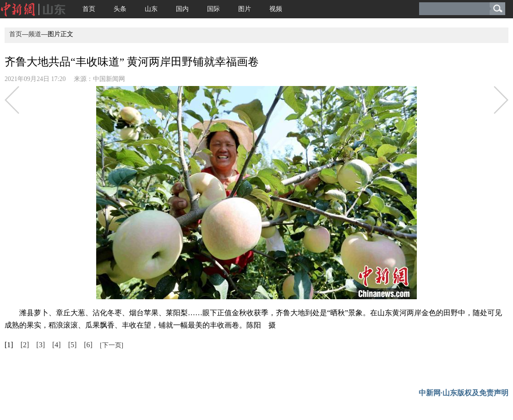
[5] (73, 345)
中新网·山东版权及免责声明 (464, 393)
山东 (151, 9)
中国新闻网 (109, 79)
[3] (41, 345)
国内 (182, 9)
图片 (245, 9)
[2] (25, 345)
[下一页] (112, 345)
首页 (89, 9)
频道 (35, 34)
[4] (57, 345)
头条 (120, 9)
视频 (276, 9)
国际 (213, 9)
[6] (88, 345)
